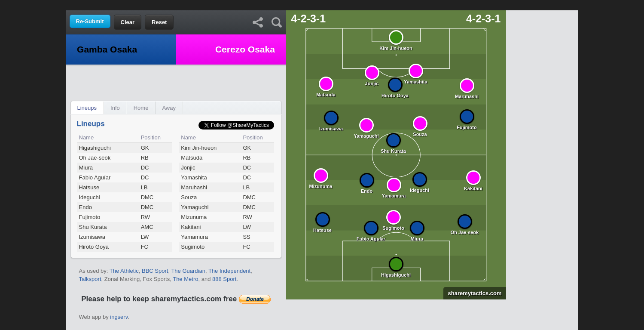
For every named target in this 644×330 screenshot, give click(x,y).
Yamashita (194, 177)
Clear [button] (128, 22)
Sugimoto (193, 247)
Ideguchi (90, 197)
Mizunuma (194, 217)
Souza (189, 197)
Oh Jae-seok (95, 158)
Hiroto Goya (94, 247)
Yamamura (194, 237)
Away (169, 108)
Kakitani (191, 227)
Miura (86, 168)
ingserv (119, 317)
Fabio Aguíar (95, 177)
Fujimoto (90, 217)
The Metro (185, 279)
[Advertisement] (322, 5)
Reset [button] (159, 22)
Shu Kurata (93, 227)
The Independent (229, 271)
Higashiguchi (95, 148)
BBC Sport (155, 271)
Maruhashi (194, 187)
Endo (85, 207)
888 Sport (224, 279)
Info (115, 108)
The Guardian (188, 271)
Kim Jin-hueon (199, 148)
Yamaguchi (195, 207)
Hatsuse (89, 187)
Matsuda (192, 158)
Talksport (90, 279)
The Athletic (124, 271)
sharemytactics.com (472, 293)
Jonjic (188, 168)
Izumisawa (92, 237)
